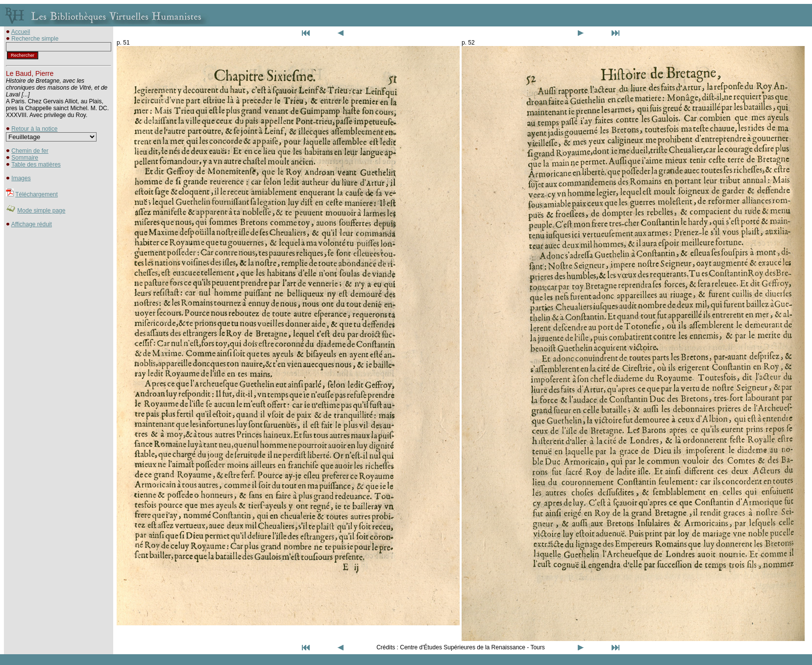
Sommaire (25, 158)
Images (21, 178)
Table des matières (36, 165)
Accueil (21, 32)
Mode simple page (41, 211)
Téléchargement (37, 194)
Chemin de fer (30, 151)
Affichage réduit (32, 224)
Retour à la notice (34, 129)
